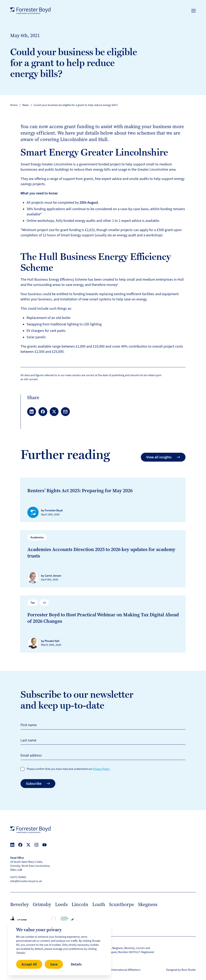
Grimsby (42, 904)
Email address (31, 755)
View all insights (163, 457)
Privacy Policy (101, 769)
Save (54, 964)
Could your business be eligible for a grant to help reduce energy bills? (76, 105)
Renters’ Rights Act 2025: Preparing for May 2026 (80, 491)
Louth (99, 904)
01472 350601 (18, 877)
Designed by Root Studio (181, 970)
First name (29, 725)
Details (76, 964)
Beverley (20, 904)
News (26, 105)
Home (14, 105)
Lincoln (80, 904)
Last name (28, 740)
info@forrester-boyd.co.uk (26, 881)
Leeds (61, 904)
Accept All (29, 964)
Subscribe (38, 784)
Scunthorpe (122, 904)
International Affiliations (126, 970)
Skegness (148, 904)
